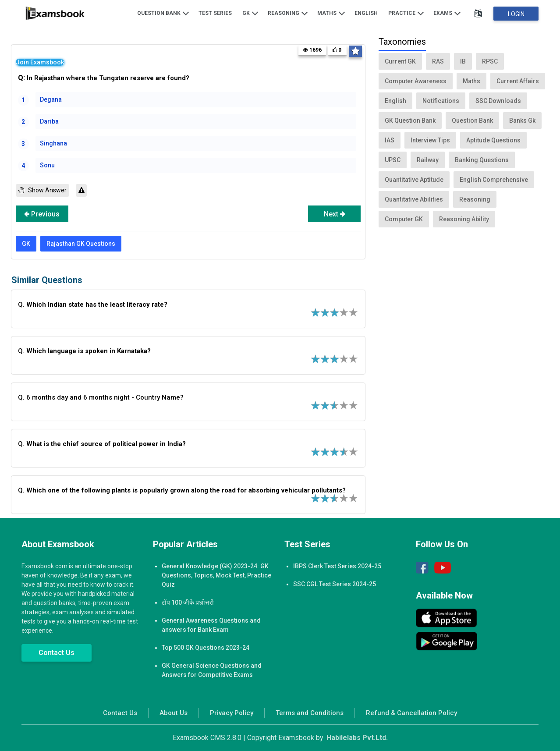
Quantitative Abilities (414, 199)
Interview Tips (430, 140)
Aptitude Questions (493, 140)
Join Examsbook (40, 62)
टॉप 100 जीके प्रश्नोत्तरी (188, 602)
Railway (428, 160)
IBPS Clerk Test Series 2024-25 (337, 566)
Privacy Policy (232, 713)
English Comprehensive (494, 180)
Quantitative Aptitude (414, 180)
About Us (174, 713)
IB (463, 61)
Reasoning (288, 13)
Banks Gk (522, 120)
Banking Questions (482, 160)
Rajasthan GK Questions (81, 244)
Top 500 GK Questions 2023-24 (206, 648)
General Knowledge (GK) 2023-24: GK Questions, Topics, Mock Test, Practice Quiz (216, 575)
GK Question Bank (410, 120)
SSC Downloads (498, 101)
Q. (93, 305)
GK (250, 13)
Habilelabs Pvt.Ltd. (357, 738)
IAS (390, 140)
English (366, 13)
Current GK (400, 61)
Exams (447, 13)
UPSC (393, 160)
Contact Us (57, 653)
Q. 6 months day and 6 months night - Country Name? (101, 397)
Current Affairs (518, 81)
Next (335, 214)
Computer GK (404, 219)
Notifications (441, 101)
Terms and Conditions (310, 713)
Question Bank (163, 13)
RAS (438, 61)
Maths (331, 13)
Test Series (215, 13)
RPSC (490, 61)
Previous (42, 214)
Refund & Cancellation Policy (411, 713)
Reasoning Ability (464, 219)
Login (516, 14)
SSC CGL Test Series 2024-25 (335, 584)
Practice (406, 13)
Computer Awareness (416, 81)
